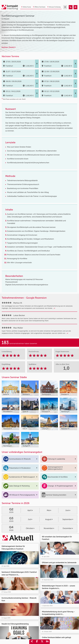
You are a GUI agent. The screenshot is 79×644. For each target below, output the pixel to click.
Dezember (68, 528)
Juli (30, 519)
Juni (68, 510)
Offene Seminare (39, 7)
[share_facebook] (37, 642)
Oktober (30, 528)
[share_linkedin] (47, 642)
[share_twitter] (42, 642)
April (30, 510)
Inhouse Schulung (54, 7)
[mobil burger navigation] (65, 7)
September (68, 519)
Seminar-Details (8, 47)
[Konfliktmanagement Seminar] (71, 7)
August (49, 519)
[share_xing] (32, 642)
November (49, 528)
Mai (49, 510)
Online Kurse (26, 7)
